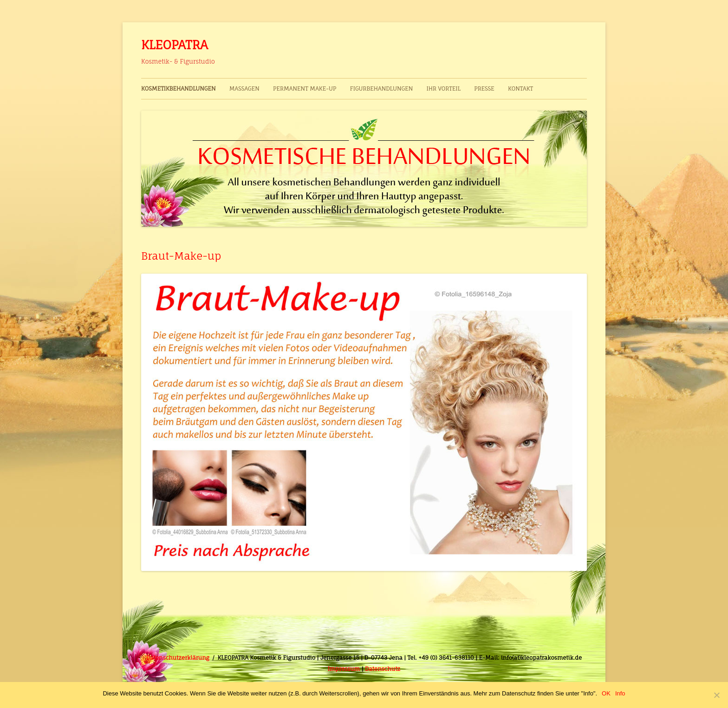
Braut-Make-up (181, 256)
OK (606, 693)
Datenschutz (383, 669)
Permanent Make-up (305, 88)
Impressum (344, 669)
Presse (484, 88)
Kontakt (520, 88)
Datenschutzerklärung (178, 658)
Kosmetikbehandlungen (179, 88)
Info (620, 693)
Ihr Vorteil (443, 88)
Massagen (244, 88)
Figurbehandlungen (382, 88)
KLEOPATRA (175, 45)
